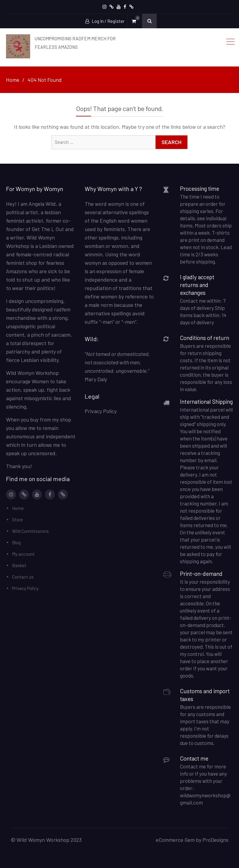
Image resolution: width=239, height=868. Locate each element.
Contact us (23, 577)
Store (17, 520)
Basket (19, 565)
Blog (16, 542)
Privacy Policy (25, 588)
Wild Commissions (30, 531)
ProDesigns (215, 840)
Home (18, 508)
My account (23, 554)
